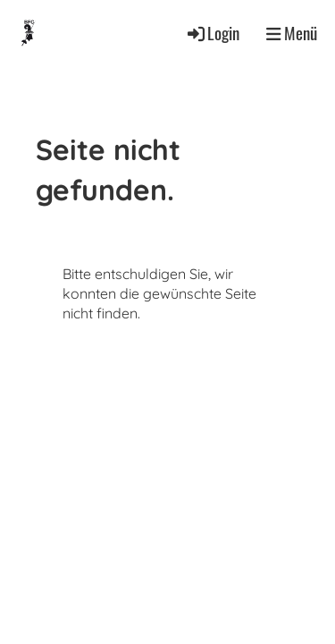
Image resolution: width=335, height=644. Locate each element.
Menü (292, 33)
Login (212, 33)
